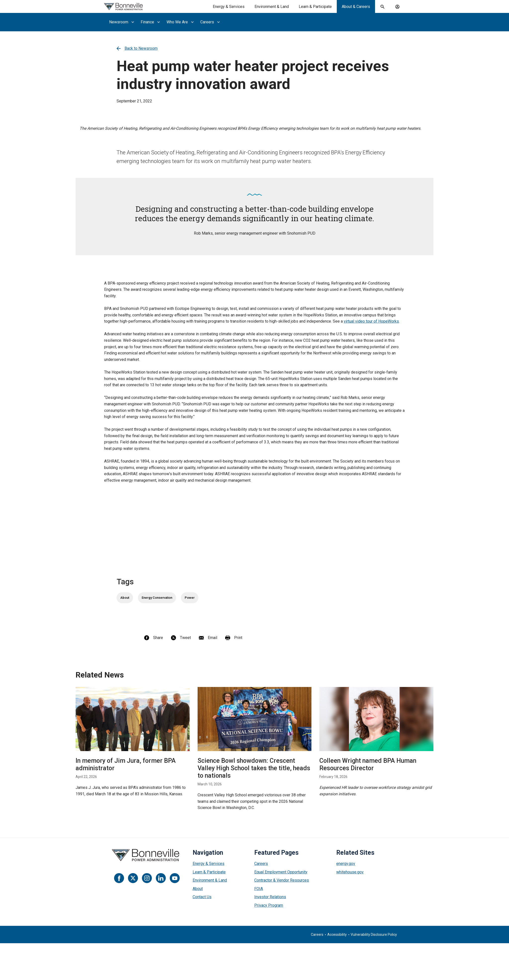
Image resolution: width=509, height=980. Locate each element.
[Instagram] (147, 878)
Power (190, 598)
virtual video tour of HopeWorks (371, 321)
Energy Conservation (157, 598)
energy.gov (346, 864)
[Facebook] (119, 878)
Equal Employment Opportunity (281, 872)
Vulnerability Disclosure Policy (374, 935)
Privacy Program (269, 905)
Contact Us (202, 897)
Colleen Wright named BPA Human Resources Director (368, 764)
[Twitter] (133, 878)
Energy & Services (209, 864)
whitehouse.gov (350, 872)
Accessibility (337, 935)
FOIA (259, 889)
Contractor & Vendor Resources (282, 880)
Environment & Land (210, 880)
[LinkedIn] (161, 878)
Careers (261, 864)
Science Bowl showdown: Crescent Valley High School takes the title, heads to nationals (254, 768)
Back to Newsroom (137, 48)
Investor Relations (270, 897)
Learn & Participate (209, 872)
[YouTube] (175, 878)
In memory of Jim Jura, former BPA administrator (126, 764)
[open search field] (382, 7)
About (125, 598)
